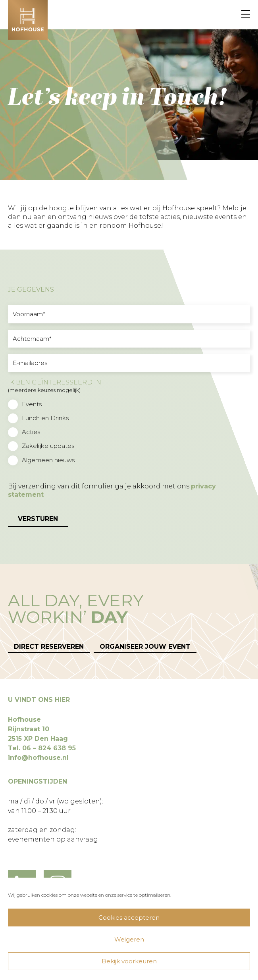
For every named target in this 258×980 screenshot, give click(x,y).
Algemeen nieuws (48, 460)
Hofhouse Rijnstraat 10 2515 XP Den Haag (38, 729)
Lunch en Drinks (45, 418)
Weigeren (129, 939)
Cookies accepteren (129, 918)
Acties (31, 432)
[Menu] (246, 15)
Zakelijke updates (48, 446)
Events (32, 404)
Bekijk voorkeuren (129, 961)
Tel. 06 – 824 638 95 (42, 748)
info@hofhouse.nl (38, 758)
